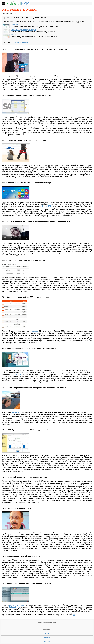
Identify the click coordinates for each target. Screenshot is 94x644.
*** (74, 615)
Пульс (54, 125)
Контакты (47, 626)
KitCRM (14, 35)
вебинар (47, 641)
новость (47, 637)
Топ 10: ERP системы (19, 43)
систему (47, 634)
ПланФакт (15, 25)
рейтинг (35, 331)
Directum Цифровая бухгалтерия (23, 30)
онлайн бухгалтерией (18, 605)
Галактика (16, 412)
